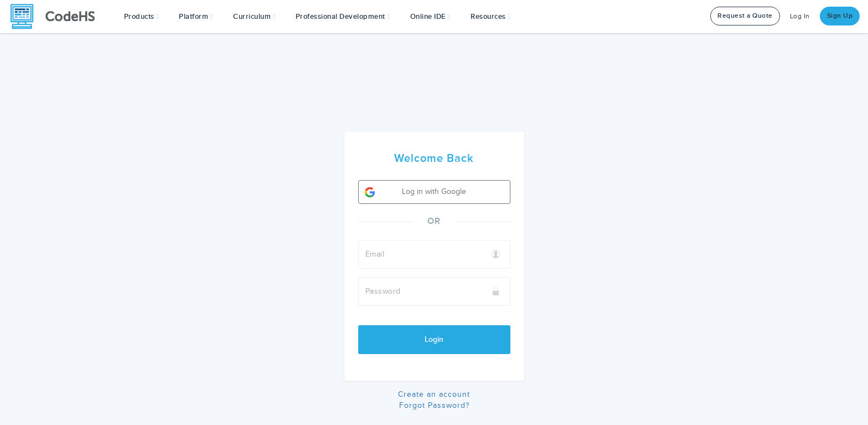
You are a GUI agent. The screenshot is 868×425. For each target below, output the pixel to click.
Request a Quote (745, 16)
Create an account (434, 394)
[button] (142, 17)
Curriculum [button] (254, 17)
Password (383, 291)
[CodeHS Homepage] (57, 17)
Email (375, 254)
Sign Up (840, 16)
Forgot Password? (434, 405)
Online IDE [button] (431, 17)
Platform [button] (196, 17)
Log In (800, 16)
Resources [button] (490, 17)
